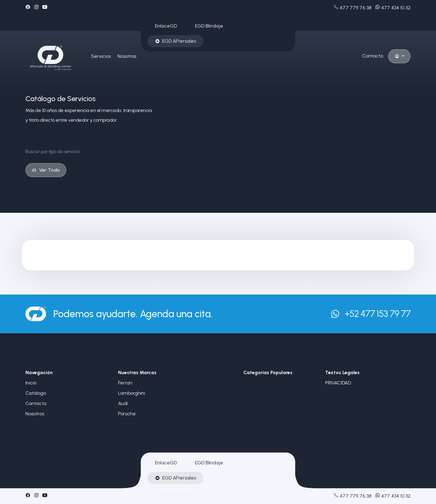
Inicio (31, 383)
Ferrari (125, 383)
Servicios (101, 56)
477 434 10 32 (393, 8)
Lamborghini (132, 393)
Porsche (127, 414)
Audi (123, 403)
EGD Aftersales (175, 41)
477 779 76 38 (353, 8)
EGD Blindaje (209, 26)
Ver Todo (46, 170)
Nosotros (127, 56)
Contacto (373, 56)
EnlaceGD (166, 26)
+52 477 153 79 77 (371, 314)
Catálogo (36, 393)
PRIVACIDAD (338, 383)
